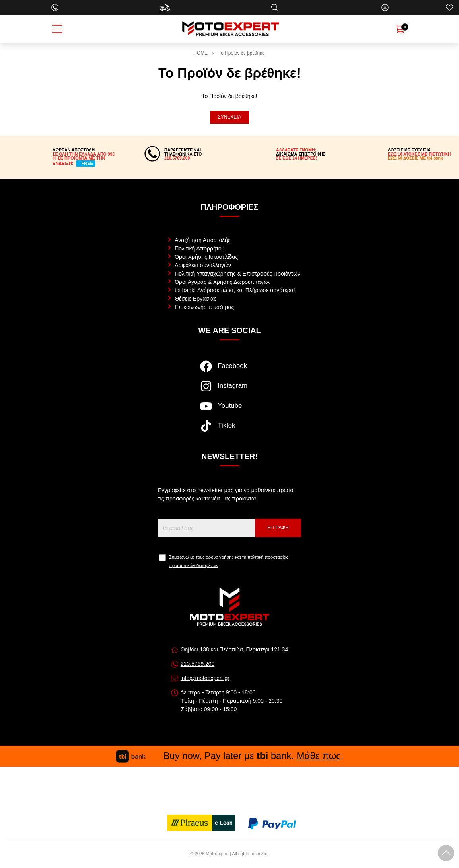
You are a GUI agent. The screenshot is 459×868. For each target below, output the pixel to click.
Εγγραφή (278, 528)
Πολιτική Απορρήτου (199, 248)
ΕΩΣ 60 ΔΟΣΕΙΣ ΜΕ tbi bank (415, 158)
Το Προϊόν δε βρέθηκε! (242, 53)
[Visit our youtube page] (229, 410)
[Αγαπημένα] (449, 8)
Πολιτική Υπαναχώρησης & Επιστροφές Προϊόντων (237, 274)
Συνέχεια (230, 117)
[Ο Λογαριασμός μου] (385, 8)
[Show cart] (400, 29)
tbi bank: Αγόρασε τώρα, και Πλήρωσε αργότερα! (235, 290)
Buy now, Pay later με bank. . (229, 756)
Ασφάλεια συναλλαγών (203, 265)
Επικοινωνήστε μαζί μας (204, 307)
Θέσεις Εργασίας (195, 299)
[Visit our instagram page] (229, 390)
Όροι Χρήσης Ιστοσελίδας (206, 257)
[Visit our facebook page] (229, 370)
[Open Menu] (57, 29)
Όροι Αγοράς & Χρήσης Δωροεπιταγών (223, 282)
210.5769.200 (198, 664)
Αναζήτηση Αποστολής (202, 240)
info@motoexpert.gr (205, 678)
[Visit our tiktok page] (229, 430)
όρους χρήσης (220, 557)
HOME (200, 53)
